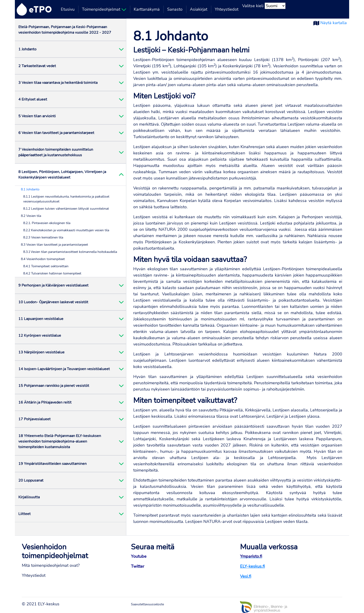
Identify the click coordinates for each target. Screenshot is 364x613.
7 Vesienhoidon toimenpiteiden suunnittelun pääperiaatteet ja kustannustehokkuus (56, 152)
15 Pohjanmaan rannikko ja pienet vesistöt (54, 386)
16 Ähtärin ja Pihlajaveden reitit (45, 402)
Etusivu (68, 9)
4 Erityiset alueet (33, 99)
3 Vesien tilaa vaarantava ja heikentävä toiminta (58, 83)
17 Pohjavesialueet (34, 419)
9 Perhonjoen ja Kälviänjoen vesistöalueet (53, 285)
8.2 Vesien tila (31, 216)
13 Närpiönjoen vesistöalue (41, 352)
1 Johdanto (27, 49)
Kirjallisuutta (29, 497)
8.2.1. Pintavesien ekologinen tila (47, 223)
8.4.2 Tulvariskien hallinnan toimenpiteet (52, 273)
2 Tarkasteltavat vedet (37, 66)
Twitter (138, 566)
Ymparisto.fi (251, 556)
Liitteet (24, 514)
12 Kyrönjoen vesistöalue (40, 336)
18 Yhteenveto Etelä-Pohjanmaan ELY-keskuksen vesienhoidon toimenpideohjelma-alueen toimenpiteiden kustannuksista (60, 441)
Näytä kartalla (334, 23)
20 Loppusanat (31, 480)
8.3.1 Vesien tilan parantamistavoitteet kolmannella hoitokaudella (70, 252)
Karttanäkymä (147, 9)
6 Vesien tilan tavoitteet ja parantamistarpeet (56, 133)
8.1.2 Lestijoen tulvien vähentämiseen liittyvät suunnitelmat (66, 209)
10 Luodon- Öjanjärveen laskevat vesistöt (53, 302)
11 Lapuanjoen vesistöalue (41, 319)
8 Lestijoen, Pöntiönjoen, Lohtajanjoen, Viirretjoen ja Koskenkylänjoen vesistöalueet (62, 175)
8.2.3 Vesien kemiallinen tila (43, 237)
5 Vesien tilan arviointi (37, 116)
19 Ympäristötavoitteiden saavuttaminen (52, 464)
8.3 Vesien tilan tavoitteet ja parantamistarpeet (54, 245)
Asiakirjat (199, 9)
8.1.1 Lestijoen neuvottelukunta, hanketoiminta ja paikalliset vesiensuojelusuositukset (66, 199)
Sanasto (175, 9)
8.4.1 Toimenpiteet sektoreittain (46, 266)
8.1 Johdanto (30, 189)
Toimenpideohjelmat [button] (104, 9)
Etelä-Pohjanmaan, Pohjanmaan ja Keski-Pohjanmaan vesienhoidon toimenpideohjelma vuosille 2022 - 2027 (65, 30)
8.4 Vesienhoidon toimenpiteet (43, 259)
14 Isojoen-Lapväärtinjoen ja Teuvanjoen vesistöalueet (64, 369)
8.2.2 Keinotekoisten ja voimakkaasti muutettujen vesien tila (66, 230)
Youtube (139, 556)
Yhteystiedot (227, 9)
